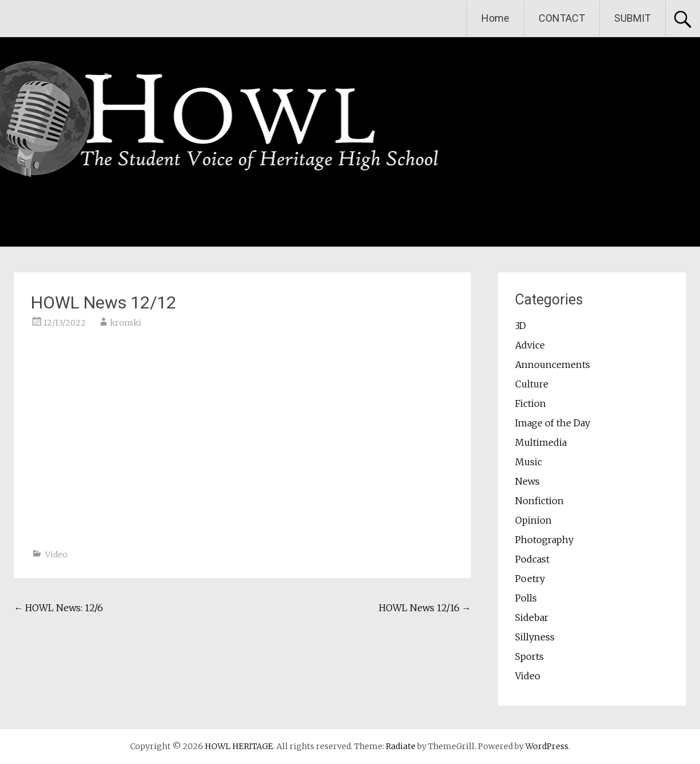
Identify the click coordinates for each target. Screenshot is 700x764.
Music (529, 462)
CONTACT (562, 18)
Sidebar (532, 617)
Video (56, 555)
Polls (526, 598)
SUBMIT (632, 18)
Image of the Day (553, 423)
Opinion (533, 520)
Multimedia (541, 442)
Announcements (553, 365)
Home (495, 18)
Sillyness (535, 637)
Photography (544, 540)
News (527, 481)
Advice (530, 345)
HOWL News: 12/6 (58, 608)
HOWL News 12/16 (425, 608)
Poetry (530, 579)
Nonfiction (539, 501)
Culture (532, 384)
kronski (126, 323)
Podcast (532, 559)
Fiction (531, 403)
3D (521, 326)
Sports (529, 656)
